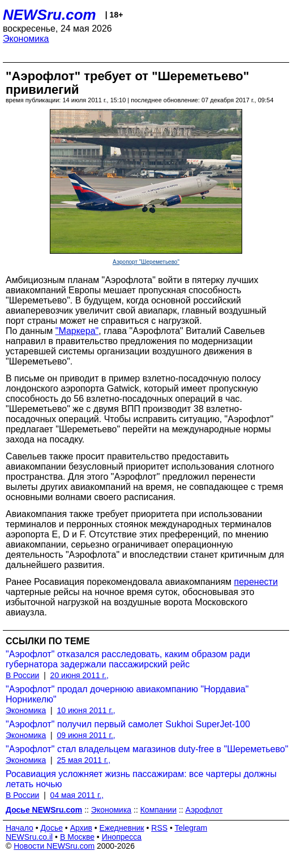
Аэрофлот (204, 810)
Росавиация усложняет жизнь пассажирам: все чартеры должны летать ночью (141, 779)
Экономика (26, 39)
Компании (158, 810)
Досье (51, 828)
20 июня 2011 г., (80, 675)
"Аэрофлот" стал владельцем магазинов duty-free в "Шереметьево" (147, 749)
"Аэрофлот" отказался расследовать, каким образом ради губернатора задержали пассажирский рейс (128, 659)
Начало (20, 828)
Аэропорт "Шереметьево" (146, 262)
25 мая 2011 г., (84, 760)
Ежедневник (122, 828)
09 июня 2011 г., (86, 735)
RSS (159, 828)
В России (22, 675)
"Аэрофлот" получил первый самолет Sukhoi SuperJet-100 (128, 724)
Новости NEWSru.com (54, 846)
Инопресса (122, 837)
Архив (81, 828)
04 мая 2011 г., (77, 795)
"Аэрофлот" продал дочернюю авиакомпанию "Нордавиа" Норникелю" (127, 694)
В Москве (77, 837)
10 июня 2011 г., (86, 710)
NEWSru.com (50, 15)
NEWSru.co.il (29, 837)
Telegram (191, 828)
